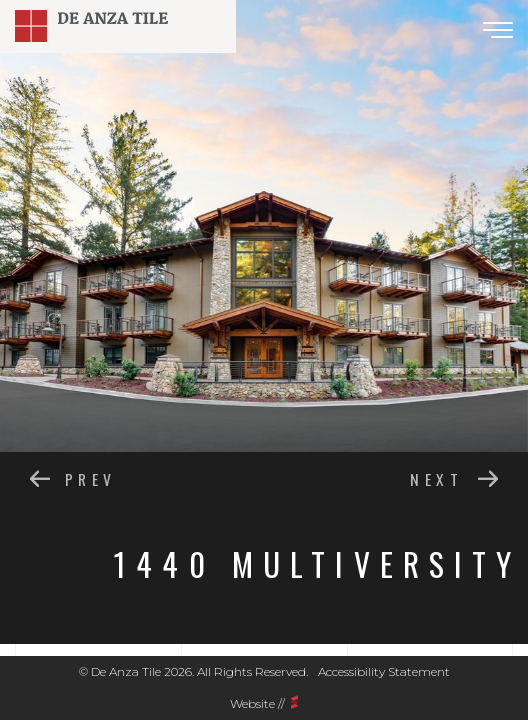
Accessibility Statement (384, 671)
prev (91, 478)
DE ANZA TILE (118, 26)
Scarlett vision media (294, 702)
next (436, 478)
